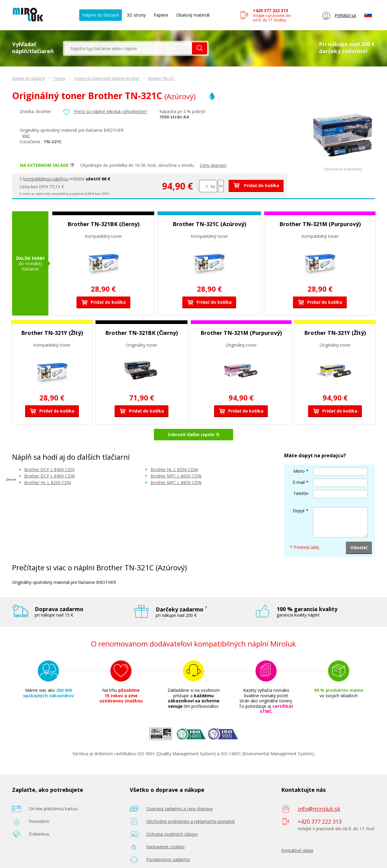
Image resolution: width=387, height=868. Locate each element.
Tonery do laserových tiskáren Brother (107, 78)
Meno (299, 455)
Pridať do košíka (256, 185)
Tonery (59, 78)
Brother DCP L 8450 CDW (50, 460)
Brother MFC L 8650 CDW (176, 460)
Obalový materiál (193, 15)
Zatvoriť (11, 479)
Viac (26, 136)
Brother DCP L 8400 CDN (49, 453)
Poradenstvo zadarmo (168, 843)
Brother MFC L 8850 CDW (176, 466)
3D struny (136, 15)
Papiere (161, 15)
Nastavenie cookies (166, 831)
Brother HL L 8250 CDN (48, 466)
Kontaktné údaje (297, 834)
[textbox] (128, 48)
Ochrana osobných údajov (172, 818)
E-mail (299, 466)
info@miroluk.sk (319, 793)
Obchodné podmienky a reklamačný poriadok (191, 805)
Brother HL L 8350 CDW (174, 453)
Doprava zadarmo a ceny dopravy (180, 793)
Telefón (301, 478)
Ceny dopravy (213, 165)
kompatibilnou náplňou (46, 179)
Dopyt (299, 495)
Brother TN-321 (161, 78)
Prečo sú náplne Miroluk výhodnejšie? (111, 111)
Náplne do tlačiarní (101, 15)
